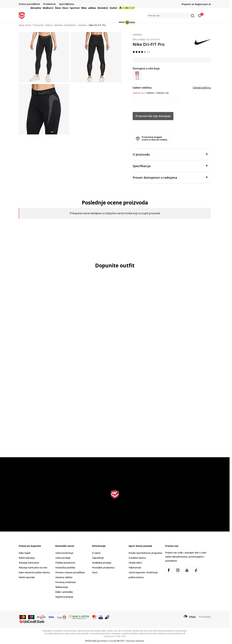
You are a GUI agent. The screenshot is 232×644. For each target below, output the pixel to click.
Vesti (95, 572)
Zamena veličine (64, 577)
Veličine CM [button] (162, 93)
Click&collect (135, 563)
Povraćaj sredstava (66, 582)
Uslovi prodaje (63, 558)
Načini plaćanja (27, 558)
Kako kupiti (25, 553)
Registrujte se (203, 4)
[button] (171, 16)
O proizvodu (170, 154)
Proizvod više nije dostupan (153, 116)
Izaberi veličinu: (142, 88)
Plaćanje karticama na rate (33, 568)
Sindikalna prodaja (102, 563)
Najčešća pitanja (64, 597)
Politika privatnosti (65, 563)
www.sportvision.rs (101, 641)
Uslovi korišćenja (64, 553)
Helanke (137, 34)
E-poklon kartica (137, 558)
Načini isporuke (27, 577)
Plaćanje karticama (29, 563)
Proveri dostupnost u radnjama (170, 177)
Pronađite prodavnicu (103, 568)
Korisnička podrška (65, 568)
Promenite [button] (205, 617)
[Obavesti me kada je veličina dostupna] (136, 101)
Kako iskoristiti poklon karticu (34, 572)
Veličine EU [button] (138, 93)
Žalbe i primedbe (64, 592)
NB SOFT (121, 641)
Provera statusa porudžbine (70, 572)
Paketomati (135, 568)
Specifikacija (170, 166)
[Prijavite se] (200, 15)
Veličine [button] (150, 93)
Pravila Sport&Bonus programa (145, 553)
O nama (96, 553)
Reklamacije (62, 587)
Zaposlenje (98, 558)
